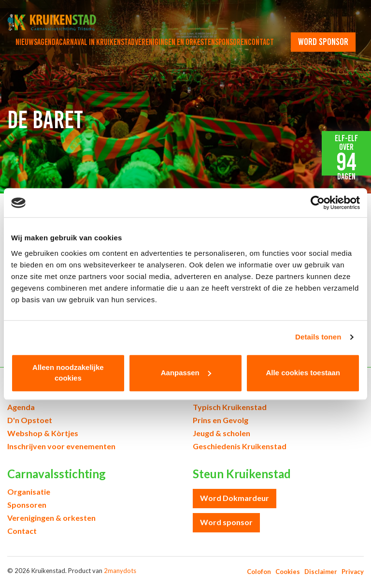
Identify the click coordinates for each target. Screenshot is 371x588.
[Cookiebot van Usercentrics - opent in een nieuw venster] (318, 203)
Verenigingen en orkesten (175, 42)
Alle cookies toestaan (303, 373)
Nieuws (26, 42)
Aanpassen (186, 373)
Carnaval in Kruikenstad (97, 42)
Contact (261, 42)
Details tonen (318, 337)
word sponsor (323, 42)
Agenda (48, 42)
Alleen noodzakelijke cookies (68, 373)
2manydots (120, 571)
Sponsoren (231, 42)
